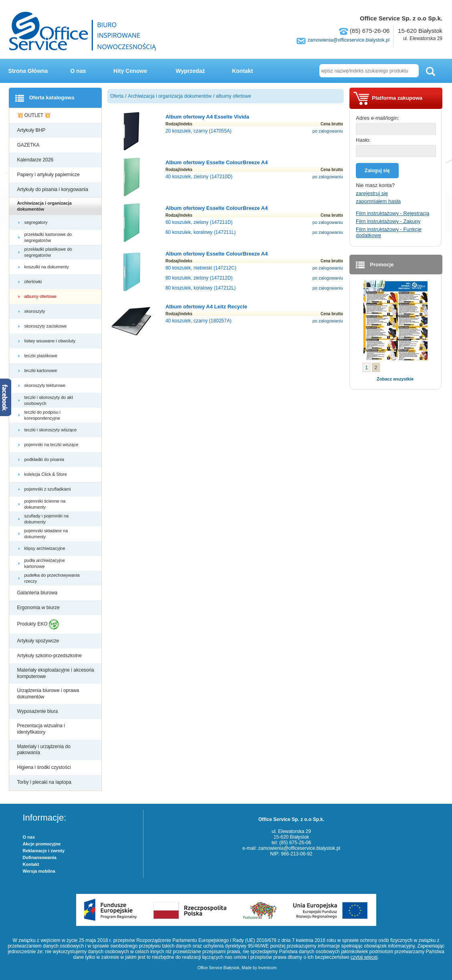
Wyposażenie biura (38, 711)
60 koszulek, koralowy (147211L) (201, 232)
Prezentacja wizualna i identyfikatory (41, 729)
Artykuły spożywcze (39, 641)
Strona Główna (28, 71)
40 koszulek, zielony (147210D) (199, 177)
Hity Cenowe (130, 71)
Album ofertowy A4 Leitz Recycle (206, 307)
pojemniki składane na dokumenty (46, 533)
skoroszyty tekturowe (46, 385)
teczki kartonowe (41, 370)
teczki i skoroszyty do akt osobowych (49, 400)
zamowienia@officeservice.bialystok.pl (348, 40)
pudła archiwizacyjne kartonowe (45, 563)
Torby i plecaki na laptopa (46, 782)
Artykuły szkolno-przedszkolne (50, 656)
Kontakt (242, 71)
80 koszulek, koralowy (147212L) (201, 288)
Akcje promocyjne (42, 844)
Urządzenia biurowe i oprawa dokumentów (48, 694)
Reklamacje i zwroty (44, 851)
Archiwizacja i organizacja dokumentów (44, 206)
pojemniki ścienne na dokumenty (45, 504)
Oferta (117, 96)
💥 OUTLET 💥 (35, 115)
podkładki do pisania (45, 459)
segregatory (37, 222)
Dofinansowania (40, 857)
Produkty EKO (38, 624)
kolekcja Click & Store (46, 474)
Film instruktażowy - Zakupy (388, 221)
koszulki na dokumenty (47, 267)
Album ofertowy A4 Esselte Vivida (207, 117)
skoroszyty (35, 311)
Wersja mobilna (39, 871)
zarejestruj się (372, 193)
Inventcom (267, 968)
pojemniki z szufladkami (48, 489)
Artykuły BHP (32, 130)
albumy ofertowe (41, 296)
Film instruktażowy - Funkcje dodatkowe (389, 232)
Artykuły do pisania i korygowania (53, 189)
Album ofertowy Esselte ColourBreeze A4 (217, 162)
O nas (78, 71)
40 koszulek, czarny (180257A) (199, 321)
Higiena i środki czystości (45, 767)
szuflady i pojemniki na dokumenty (47, 519)
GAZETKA (29, 145)
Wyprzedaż (191, 71)
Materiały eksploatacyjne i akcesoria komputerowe (56, 673)
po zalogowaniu (328, 131)
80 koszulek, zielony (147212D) (199, 278)
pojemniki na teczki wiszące (52, 445)
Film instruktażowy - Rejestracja (393, 213)
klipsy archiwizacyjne (45, 548)
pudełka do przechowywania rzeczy (52, 578)
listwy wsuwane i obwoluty (51, 341)
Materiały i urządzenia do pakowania (44, 750)
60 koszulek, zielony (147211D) (199, 222)
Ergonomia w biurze (39, 608)
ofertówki (34, 282)
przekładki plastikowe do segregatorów (48, 252)
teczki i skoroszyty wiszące (51, 430)
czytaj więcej (364, 957)
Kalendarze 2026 (36, 160)
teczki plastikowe (42, 356)
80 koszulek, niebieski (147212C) (201, 268)
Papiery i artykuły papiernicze (49, 175)
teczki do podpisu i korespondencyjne (43, 415)
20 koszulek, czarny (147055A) (199, 131)
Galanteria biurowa (38, 593)
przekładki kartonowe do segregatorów (48, 237)
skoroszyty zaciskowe (46, 326)
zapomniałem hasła (378, 201)
